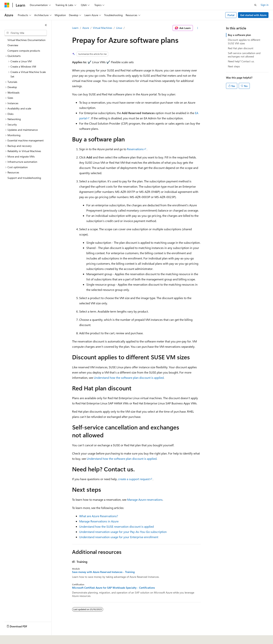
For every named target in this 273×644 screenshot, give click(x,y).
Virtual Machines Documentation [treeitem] (26, 40)
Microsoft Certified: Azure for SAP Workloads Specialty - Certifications (113, 588)
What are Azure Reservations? (99, 516)
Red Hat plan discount (241, 48)
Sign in (265, 5)
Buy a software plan (239, 35)
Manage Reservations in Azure (99, 521)
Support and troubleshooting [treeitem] (24, 178)
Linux (119, 28)
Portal (231, 15)
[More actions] (198, 28)
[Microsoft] (7, 5)
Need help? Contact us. (241, 61)
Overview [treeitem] (13, 45)
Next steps (234, 66)
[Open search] (255, 5)
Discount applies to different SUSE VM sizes (244, 41)
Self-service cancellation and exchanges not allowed (244, 55)
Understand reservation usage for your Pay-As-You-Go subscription (123, 532)
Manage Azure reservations (145, 500)
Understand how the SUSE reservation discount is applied (116, 526)
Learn (75, 28)
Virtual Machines (103, 28)
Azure (86, 28)
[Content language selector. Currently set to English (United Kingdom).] (23, 639)
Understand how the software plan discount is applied (129, 378)
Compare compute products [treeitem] (24, 51)
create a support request (134, 479)
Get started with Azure (253, 15)
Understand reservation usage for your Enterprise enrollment (119, 537)
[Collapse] (46, 25)
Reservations (135, 149)
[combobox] (26, 33)
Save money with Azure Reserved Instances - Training (103, 572)
